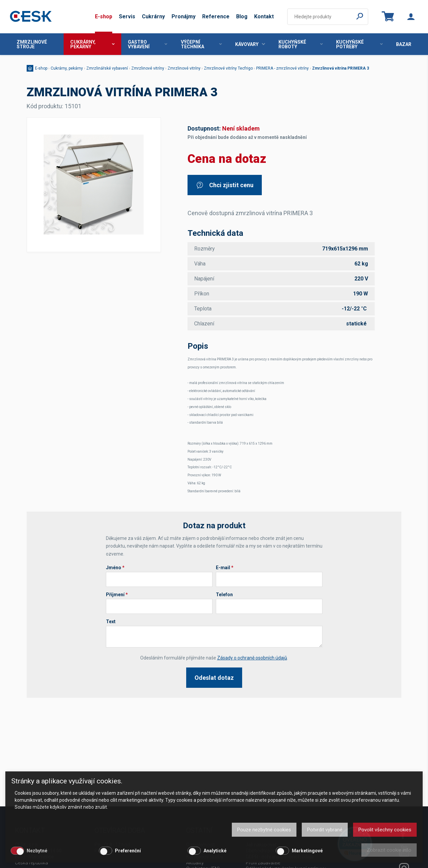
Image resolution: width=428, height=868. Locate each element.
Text (111, 622)
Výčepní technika (202, 44)
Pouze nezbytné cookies (264, 830)
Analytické (215, 851)
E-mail (225, 568)
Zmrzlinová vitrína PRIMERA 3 (341, 68)
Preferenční (128, 851)
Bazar (404, 44)
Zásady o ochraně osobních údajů (252, 658)
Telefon (224, 595)
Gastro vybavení (148, 44)
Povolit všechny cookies (385, 830)
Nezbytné (37, 851)
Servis (127, 16)
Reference (216, 16)
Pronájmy (184, 16)
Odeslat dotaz (214, 678)
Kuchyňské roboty (301, 44)
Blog (242, 16)
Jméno (115, 568)
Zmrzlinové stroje (32, 44)
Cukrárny (153, 16)
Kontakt (264, 16)
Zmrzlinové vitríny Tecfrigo (228, 68)
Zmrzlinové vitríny (148, 68)
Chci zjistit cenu (225, 185)
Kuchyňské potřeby (359, 44)
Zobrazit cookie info (389, 850)
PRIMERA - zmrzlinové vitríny (282, 68)
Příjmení (117, 595)
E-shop (104, 16)
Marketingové (307, 851)
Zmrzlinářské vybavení (107, 68)
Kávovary (250, 44)
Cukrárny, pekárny (92, 44)
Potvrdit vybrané (325, 830)
